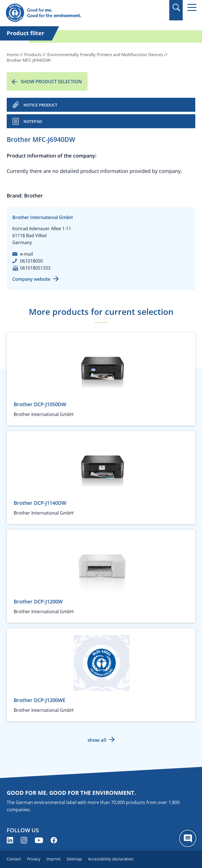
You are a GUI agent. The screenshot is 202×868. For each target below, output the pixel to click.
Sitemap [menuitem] (74, 859)
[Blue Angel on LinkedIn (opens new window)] (10, 840)
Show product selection (51, 82)
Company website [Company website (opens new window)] (31, 279)
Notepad (33, 121)
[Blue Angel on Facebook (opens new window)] (54, 840)
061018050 (31, 261)
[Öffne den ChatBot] (188, 838)
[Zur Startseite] (72, 13)
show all (97, 740)
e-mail (27, 254)
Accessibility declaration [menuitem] (111, 859)
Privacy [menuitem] (34, 859)
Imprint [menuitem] (53, 859)
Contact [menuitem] (14, 859)
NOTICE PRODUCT (40, 105)
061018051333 (35, 268)
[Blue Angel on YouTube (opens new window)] (39, 840)
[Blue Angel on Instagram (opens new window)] (24, 840)
